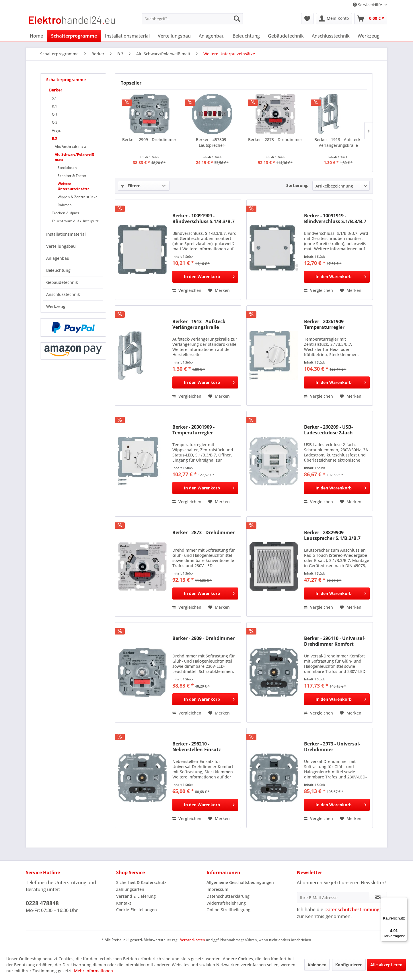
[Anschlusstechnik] (331, 36)
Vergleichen (187, 290)
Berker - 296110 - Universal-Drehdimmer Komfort (335, 641)
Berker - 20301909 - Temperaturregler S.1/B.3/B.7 (193, 430)
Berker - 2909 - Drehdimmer (149, 139)
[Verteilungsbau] (174, 36)
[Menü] (404, 901)
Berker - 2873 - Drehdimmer (275, 139)
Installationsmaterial (66, 234)
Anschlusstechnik (63, 294)
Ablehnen (317, 965)
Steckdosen (67, 168)
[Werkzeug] (369, 36)
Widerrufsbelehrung (226, 903)
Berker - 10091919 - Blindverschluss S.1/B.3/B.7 (335, 218)
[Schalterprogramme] (74, 36)
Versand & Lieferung (136, 896)
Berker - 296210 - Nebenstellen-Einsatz (197, 747)
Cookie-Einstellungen (137, 910)
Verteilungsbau (61, 246)
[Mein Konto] (334, 19)
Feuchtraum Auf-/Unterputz (75, 221)
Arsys (56, 130)
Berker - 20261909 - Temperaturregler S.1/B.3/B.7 (325, 324)
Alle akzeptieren (386, 965)
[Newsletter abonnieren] (378, 897)
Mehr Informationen (93, 971)
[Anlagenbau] (212, 36)
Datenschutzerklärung (228, 896)
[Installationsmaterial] (127, 36)
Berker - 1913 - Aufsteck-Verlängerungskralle (338, 142)
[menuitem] (192, 19)
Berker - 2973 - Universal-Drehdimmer (332, 747)
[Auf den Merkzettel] (219, 290)
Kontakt (124, 903)
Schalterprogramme (66, 80)
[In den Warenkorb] (205, 277)
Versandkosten (193, 940)
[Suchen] (237, 19)
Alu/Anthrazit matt (71, 146)
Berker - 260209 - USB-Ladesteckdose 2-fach (328, 430)
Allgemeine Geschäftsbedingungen (240, 882)
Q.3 (55, 122)
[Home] (36, 36)
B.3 (54, 138)
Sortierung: (297, 185)
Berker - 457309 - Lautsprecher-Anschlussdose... (212, 142)
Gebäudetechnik (62, 282)
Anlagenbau (58, 258)
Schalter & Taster (72, 176)
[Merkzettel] (307, 19)
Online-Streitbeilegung (228, 910)
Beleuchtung (58, 270)
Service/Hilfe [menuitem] (368, 5)
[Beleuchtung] (246, 36)
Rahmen (65, 205)
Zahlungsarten (130, 889)
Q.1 (55, 114)
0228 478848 (42, 903)
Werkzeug (56, 306)
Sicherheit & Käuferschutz (141, 882)
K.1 (54, 106)
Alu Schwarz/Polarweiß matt (75, 157)
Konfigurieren (349, 965)
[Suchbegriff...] (192, 19)
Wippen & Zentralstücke (78, 197)
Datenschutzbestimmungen (355, 909)
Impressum (217, 889)
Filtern (131, 186)
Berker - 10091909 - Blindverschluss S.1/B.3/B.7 (203, 218)
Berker (56, 90)
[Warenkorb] (371, 19)
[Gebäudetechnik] (286, 36)
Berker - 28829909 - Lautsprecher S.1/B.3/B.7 (332, 535)
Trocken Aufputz (66, 213)
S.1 (54, 98)
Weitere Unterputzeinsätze (74, 186)
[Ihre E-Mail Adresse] (333, 897)
